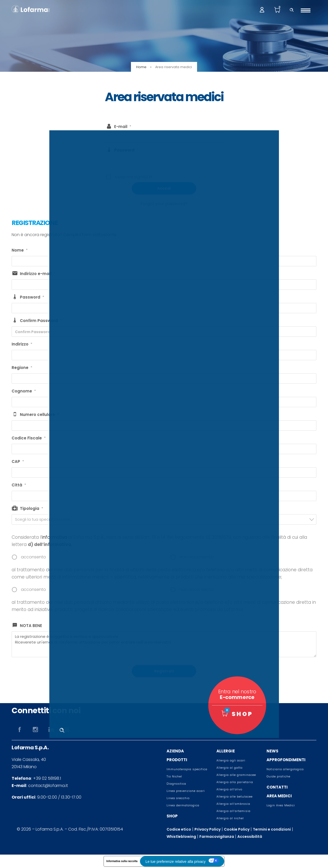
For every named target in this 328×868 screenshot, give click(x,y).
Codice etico (179, 829)
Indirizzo (22, 344)
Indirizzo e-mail (38, 274)
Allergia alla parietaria (235, 782)
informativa (54, 537)
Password (126, 150)
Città (19, 485)
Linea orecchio (178, 798)
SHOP (172, 816)
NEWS (272, 751)
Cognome (24, 391)
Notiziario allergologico (285, 769)
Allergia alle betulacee (235, 797)
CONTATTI (277, 787)
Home (141, 67)
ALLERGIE (226, 751)
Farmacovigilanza (217, 837)
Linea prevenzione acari (186, 791)
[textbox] (166, 519)
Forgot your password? (164, 204)
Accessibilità (250, 837)
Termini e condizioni (272, 829)
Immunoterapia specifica (187, 769)
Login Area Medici (281, 805)
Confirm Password (41, 321)
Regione (22, 368)
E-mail (123, 127)
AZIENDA (175, 751)
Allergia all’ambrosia (233, 804)
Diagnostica (176, 784)
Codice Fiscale (29, 438)
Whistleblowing (181, 837)
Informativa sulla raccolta (122, 861)
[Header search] (292, 9)
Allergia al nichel (230, 818)
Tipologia (32, 509)
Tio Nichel (174, 776)
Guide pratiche (278, 776)
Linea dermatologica (183, 805)
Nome (20, 250)
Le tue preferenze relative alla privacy (175, 862)
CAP (18, 462)
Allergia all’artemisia (233, 811)
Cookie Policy (237, 829)
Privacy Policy (208, 829)
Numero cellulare (39, 415)
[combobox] (164, 519)
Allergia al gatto (229, 768)
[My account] (262, 9)
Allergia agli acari (231, 760)
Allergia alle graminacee (236, 775)
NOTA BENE (31, 626)
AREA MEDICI (279, 796)
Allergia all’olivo (229, 789)
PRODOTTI (177, 760)
